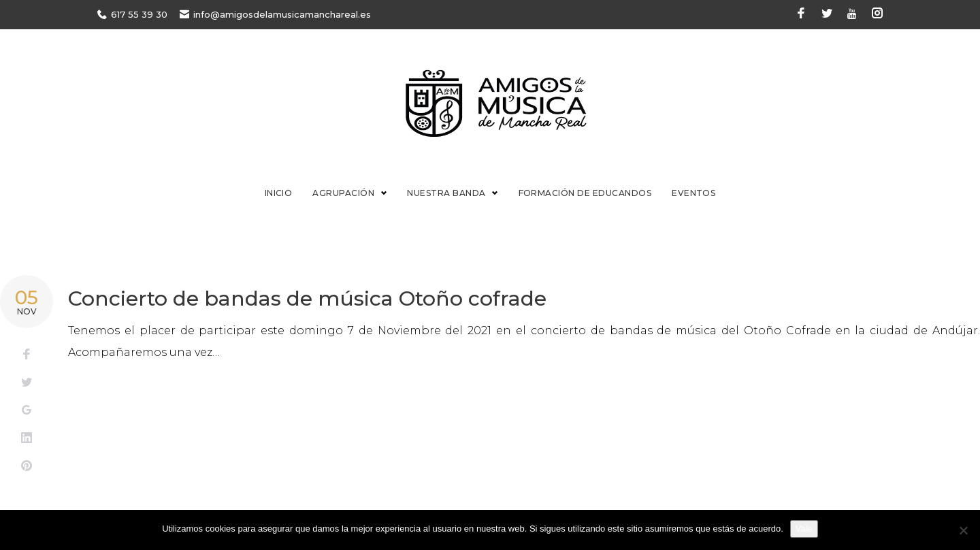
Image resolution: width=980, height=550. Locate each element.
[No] (963, 530)
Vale (804, 529)
